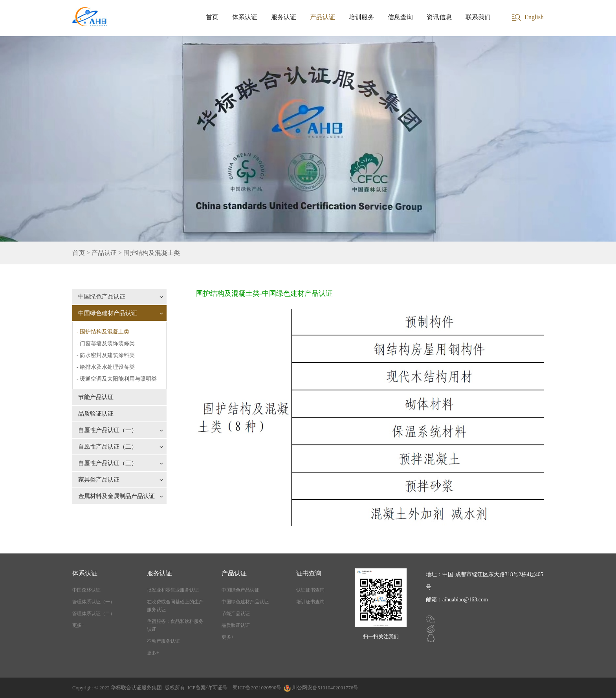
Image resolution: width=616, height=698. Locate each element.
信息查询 (400, 17)
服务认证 (284, 17)
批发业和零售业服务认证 (173, 590)
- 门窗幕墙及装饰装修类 (106, 344)
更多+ (78, 625)
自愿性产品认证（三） (121, 463)
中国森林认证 (86, 590)
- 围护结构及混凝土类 (103, 332)
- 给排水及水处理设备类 (106, 367)
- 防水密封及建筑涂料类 (106, 355)
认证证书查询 (310, 590)
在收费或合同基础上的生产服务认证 (175, 606)
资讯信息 (439, 17)
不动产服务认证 (163, 641)
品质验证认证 (96, 414)
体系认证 (245, 17)
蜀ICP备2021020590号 (257, 688)
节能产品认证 (96, 397)
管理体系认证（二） (93, 614)
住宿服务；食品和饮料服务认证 (175, 625)
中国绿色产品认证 (121, 297)
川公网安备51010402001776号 (325, 688)
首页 (212, 17)
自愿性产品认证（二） (121, 447)
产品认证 (323, 17)
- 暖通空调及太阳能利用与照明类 (117, 379)
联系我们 (478, 17)
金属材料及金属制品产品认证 (121, 496)
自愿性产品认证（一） (121, 430)
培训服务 (361, 17)
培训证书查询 (310, 602)
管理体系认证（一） (93, 602)
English (534, 17)
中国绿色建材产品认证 (121, 313)
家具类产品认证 (121, 480)
